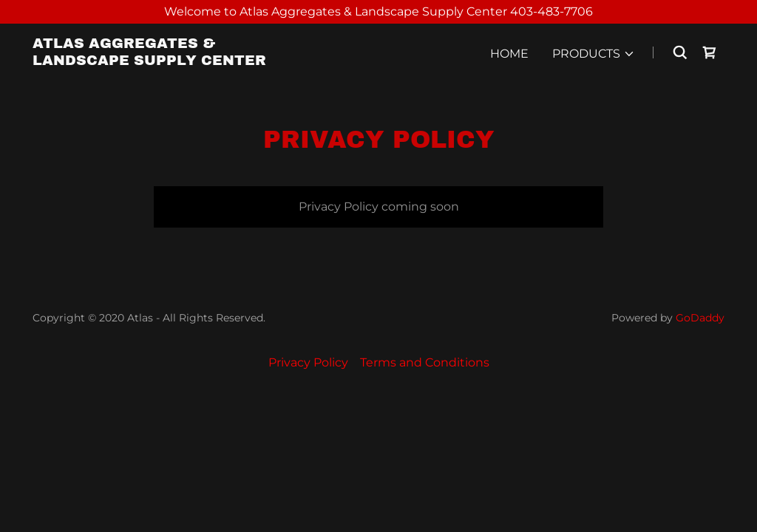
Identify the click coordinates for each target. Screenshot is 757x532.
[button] (594, 54)
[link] (154, 61)
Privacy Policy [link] (308, 362)
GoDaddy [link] (700, 318)
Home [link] (509, 54)
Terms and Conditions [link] (425, 362)
